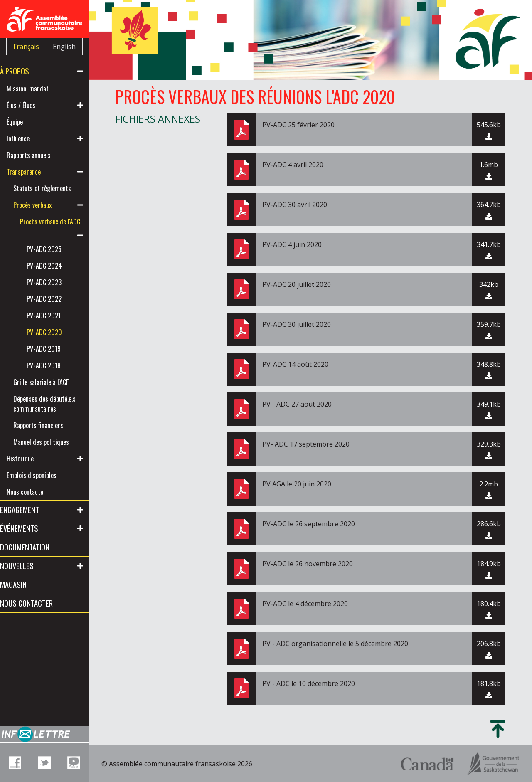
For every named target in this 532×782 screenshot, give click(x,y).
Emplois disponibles (45, 515)
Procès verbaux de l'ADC (56, 237)
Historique (33, 498)
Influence (31, 138)
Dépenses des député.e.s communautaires (48, 429)
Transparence (37, 172)
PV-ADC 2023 (57, 302)
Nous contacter (39, 532)
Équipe (28, 122)
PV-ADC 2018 (57, 385)
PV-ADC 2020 (58, 352)
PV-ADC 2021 (57, 335)
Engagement (33, 549)
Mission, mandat (41, 89)
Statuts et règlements (41, 193)
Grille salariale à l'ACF (54, 402)
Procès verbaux (46, 215)
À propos (28, 71)
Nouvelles (30, 606)
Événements (32, 568)
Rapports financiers (52, 455)
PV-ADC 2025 (57, 269)
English (64, 47)
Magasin (27, 624)
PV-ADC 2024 (58, 286)
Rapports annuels (42, 155)
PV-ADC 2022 (57, 319)
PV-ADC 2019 (57, 369)
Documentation (38, 587)
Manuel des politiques (41, 477)
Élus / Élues (34, 105)
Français (26, 47)
